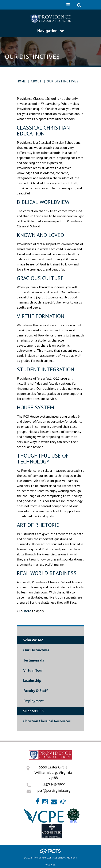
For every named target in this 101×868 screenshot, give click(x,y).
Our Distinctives (63, 81)
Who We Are (33, 640)
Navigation (51, 31)
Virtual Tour (33, 670)
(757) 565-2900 (54, 784)
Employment (33, 701)
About (36, 81)
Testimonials (34, 660)
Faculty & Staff (35, 691)
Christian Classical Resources (47, 721)
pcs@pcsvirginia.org (54, 790)
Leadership (32, 681)
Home (22, 81)
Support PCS (33, 711)
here (28, 611)
